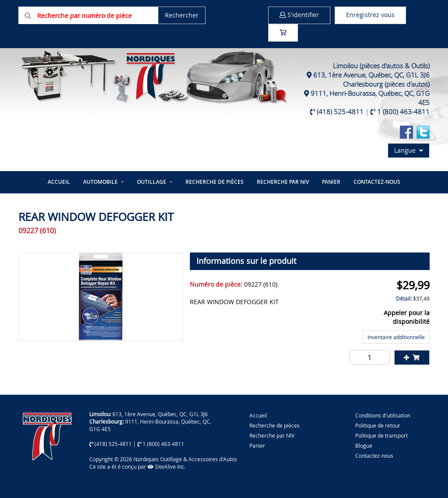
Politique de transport (381, 435)
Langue (409, 150)
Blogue (364, 445)
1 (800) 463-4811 (403, 112)
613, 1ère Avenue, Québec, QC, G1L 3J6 (371, 75)
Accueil (59, 182)
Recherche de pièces (215, 182)
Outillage (152, 182)
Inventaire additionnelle (396, 337)
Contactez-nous (377, 182)
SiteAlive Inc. (166, 466)
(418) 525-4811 (340, 112)
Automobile (100, 182)
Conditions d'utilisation (383, 415)
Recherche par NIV (283, 182)
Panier (257, 445)
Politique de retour (378, 425)
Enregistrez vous (370, 15)
